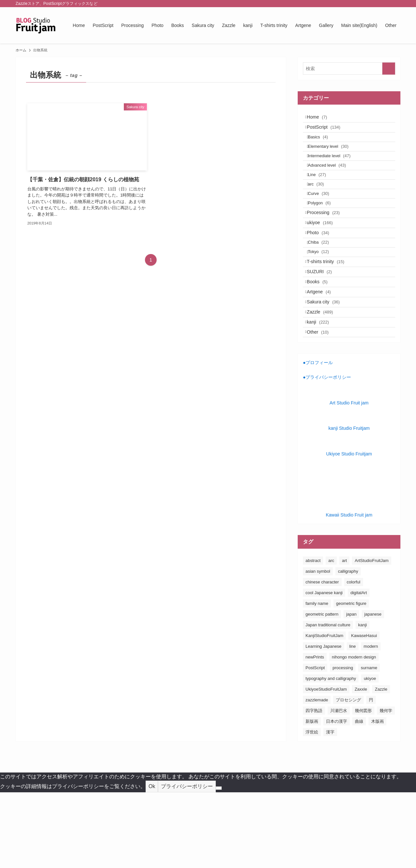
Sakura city (327, 365)
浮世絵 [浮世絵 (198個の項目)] (312, 808)
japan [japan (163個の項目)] (351, 690)
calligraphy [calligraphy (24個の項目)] (348, 647)
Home (321, 119)
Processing (327, 246)
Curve (324, 220)
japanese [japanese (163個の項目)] (373, 690)
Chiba (324, 286)
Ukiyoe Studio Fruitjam (349, 530)
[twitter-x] (362, 4)
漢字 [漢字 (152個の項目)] (330, 808)
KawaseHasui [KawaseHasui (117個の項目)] (364, 711)
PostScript (328, 132)
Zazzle (324, 379)
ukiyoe (324, 259)
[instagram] (371, 4)
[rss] (388, 4)
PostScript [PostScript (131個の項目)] (315, 743)
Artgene (323, 352)
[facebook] (354, 4)
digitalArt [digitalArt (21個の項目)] (359, 668)
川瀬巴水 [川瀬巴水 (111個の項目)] (339, 786)
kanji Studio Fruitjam (349, 504)
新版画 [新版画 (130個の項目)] (312, 797)
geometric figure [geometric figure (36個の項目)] (351, 679)
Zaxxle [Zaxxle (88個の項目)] (361, 765)
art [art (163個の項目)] (344, 636)
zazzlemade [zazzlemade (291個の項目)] (317, 776)
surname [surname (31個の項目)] (369, 743)
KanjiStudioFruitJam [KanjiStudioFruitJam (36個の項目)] (324, 711)
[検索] (396, 4)
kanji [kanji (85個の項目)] (363, 701)
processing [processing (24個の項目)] (343, 743)
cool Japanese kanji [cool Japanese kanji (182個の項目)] (324, 668)
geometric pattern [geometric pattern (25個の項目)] (322, 690)
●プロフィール (318, 439)
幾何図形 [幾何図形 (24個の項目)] (363, 786)
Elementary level (334, 158)
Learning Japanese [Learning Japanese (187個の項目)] (324, 722)
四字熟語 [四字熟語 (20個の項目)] (314, 786)
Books (321, 338)
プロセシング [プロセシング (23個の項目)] (348, 776)
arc (321, 208)
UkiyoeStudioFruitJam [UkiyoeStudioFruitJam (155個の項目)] (326, 765)
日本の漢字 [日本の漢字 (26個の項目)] (337, 797)
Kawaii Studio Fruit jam (349, 591)
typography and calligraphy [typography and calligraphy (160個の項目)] (331, 754)
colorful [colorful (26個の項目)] (354, 658)
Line (322, 195)
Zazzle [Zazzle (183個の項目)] (381, 765)
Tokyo (324, 298)
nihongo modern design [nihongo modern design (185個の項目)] (354, 733)
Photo (322, 273)
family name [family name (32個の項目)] (317, 679)
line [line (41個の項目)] (353, 722)
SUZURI (324, 325)
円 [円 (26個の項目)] (371, 776)
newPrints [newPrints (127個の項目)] (315, 733)
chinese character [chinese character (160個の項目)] (322, 658)
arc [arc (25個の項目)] (331, 636)
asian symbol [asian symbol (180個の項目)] (318, 647)
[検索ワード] (349, 69)
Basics (323, 145)
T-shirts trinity (330, 312)
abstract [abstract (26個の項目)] (313, 636)
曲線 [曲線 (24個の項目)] (359, 797)
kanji (322, 392)
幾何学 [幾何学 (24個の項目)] (386, 786)
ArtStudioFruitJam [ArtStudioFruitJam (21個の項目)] (371, 636)
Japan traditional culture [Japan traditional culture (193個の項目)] (328, 701)
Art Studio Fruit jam (349, 479)
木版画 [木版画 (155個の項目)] (377, 797)
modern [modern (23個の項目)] (371, 722)
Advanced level (332, 183)
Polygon (325, 233)
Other (322, 406)
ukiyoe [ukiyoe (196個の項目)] (370, 754)
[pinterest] (379, 4)
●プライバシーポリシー (327, 453)
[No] (219, 864)
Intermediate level (335, 170)
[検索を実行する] (389, 69)
